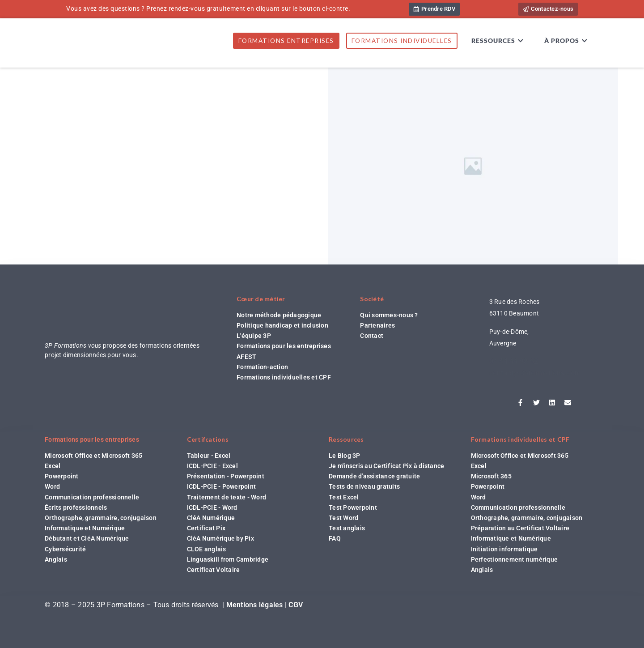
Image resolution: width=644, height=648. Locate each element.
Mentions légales (255, 605)
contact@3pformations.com (535, 373)
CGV (296, 605)
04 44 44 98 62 (514, 361)
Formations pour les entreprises (92, 439)
